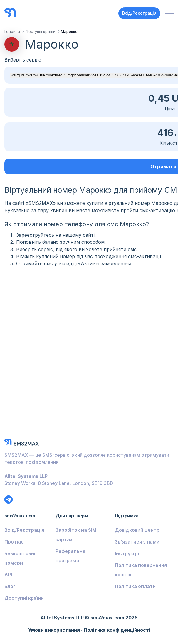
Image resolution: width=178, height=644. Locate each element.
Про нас (14, 542)
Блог (10, 586)
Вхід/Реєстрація (139, 13)
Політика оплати (135, 586)
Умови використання (54, 630)
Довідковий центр (137, 530)
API (8, 575)
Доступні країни (24, 598)
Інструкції (127, 553)
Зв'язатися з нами (137, 542)
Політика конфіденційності (117, 630)
